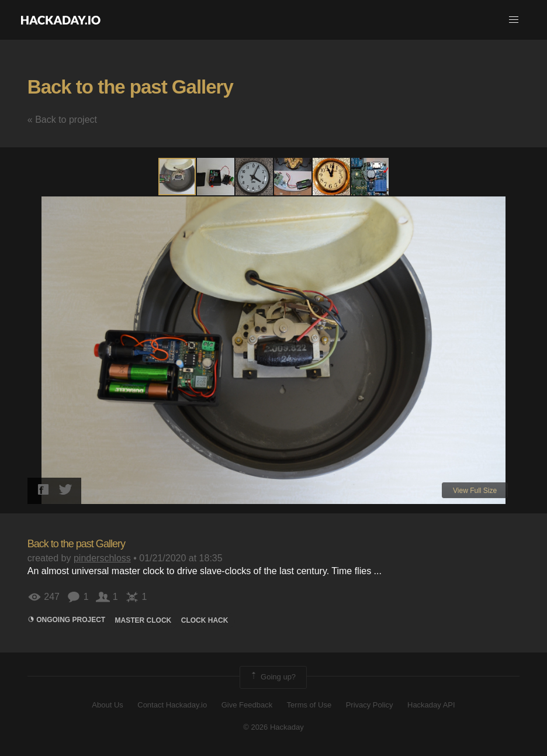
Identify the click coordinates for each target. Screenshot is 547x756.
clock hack (205, 620)
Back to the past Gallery (130, 87)
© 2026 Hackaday (273, 727)
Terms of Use (309, 705)
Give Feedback (247, 705)
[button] (514, 20)
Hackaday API (431, 705)
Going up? (272, 677)
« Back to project (62, 120)
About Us (107, 705)
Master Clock (143, 620)
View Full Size (475, 491)
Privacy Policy (370, 705)
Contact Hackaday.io (172, 705)
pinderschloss (102, 558)
